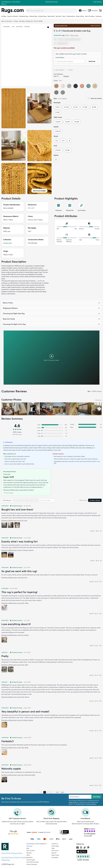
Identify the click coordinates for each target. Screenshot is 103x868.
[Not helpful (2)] (100, 614)
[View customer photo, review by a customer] (59, 409)
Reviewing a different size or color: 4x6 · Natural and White (18, 775)
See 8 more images (39, 191)
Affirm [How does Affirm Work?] (28, 855)
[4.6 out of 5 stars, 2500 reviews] (61, 35)
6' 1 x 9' (76, 107)
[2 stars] (31, 500)
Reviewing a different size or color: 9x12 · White (15, 665)
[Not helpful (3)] (100, 646)
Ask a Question (59, 70)
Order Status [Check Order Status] (55, 846)
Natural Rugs (33, 16)
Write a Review (95, 500)
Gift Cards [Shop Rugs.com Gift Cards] (29, 846)
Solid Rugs (22, 21)
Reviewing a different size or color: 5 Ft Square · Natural (17, 550)
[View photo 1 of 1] (4, 608)
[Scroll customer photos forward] (99, 409)
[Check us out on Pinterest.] (88, 848)
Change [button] (66, 76)
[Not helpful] (101, 531)
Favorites (93, 11)
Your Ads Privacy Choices (11, 857)
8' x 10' (94, 107)
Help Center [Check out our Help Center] (55, 851)
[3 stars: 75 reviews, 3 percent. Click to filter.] (51, 430)
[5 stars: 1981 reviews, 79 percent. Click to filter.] (51, 425)
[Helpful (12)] (97, 785)
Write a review (74, 35)
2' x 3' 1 (58, 107)
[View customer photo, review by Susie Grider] (46, 409)
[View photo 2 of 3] (11, 525)
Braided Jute (29, 21)
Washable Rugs (24, 16)
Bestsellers (29, 857)
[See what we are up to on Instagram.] (81, 848)
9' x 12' (57, 112)
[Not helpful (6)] (100, 731)
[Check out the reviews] (83, 858)
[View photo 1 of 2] (4, 555)
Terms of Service (92, 804)
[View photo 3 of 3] (17, 525)
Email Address (60, 57)
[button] (48, 27)
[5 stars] (17, 500)
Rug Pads (58, 16)
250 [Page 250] (57, 792)
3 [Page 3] (51, 792)
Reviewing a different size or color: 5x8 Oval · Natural (18, 490)
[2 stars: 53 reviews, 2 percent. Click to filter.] (51, 433)
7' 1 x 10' (85, 107)
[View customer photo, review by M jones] (72, 409)
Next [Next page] (62, 792)
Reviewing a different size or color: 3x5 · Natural (15, 635)
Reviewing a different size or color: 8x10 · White (15, 603)
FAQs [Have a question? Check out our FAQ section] (53, 848)
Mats (64, 16)
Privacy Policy (73, 802)
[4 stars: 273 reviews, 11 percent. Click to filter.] (51, 428)
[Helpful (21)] (97, 646)
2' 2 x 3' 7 (58, 131)
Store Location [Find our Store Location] (31, 851)
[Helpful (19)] (97, 675)
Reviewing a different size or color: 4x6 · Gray (14, 520)
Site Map (29, 853)
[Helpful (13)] (97, 758)
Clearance (99, 16)
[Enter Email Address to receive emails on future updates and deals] (80, 797)
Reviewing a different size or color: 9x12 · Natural (15, 697)
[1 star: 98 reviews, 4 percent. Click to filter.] (51, 436)
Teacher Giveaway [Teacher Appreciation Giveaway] (32, 864)
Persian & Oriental (13, 16)
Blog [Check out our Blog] (28, 848)
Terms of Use (6, 853)
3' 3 (57, 141)
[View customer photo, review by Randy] (34, 409)
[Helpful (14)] (97, 731)
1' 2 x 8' (67, 122)
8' (70, 141)
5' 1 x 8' (67, 107)
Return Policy (55, 855)
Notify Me (92, 61)
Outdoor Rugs (42, 16)
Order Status (97, 2)
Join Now (96, 797)
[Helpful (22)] (97, 614)
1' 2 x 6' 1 (58, 122)
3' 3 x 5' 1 (58, 150)
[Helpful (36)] (98, 531)
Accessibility (55, 857)
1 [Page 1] (45, 792)
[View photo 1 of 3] (4, 525)
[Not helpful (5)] (100, 675)
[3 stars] (27, 500)
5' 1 (63, 141)
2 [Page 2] (48, 792)
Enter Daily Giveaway (33, 862)
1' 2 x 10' (77, 122)
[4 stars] (22, 500)
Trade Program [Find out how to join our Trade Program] (31, 860)
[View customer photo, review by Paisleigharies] (85, 409)
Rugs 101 (54, 853)
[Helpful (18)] (97, 701)
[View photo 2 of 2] (11, 555)
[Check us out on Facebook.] (78, 848)
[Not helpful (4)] (100, 758)
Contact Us (55, 844)
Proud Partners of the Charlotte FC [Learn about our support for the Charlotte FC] (37, 844)
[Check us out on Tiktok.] (85, 848)
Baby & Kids (51, 16)
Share (70, 70)
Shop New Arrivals (52, 2)
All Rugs (4, 16)
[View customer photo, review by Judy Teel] (21, 409)
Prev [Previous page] (40, 792)
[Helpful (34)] (98, 561)
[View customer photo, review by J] (8, 409)
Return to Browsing (7, 21)
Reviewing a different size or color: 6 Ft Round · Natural (17, 720)
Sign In (83, 11)
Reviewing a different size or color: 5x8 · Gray (14, 578)
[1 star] (36, 500)
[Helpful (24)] (97, 582)
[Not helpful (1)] (100, 582)
